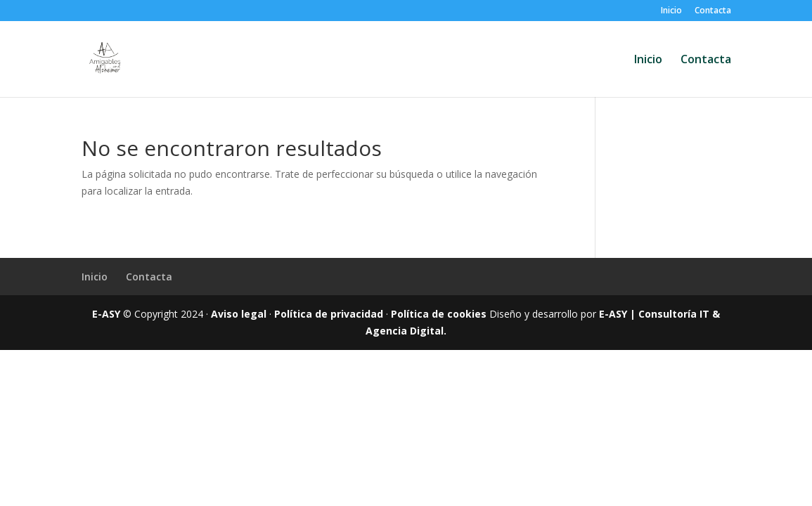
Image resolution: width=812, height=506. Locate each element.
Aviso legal (239, 314)
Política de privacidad (329, 314)
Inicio (671, 11)
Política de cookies (439, 314)
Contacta (713, 11)
